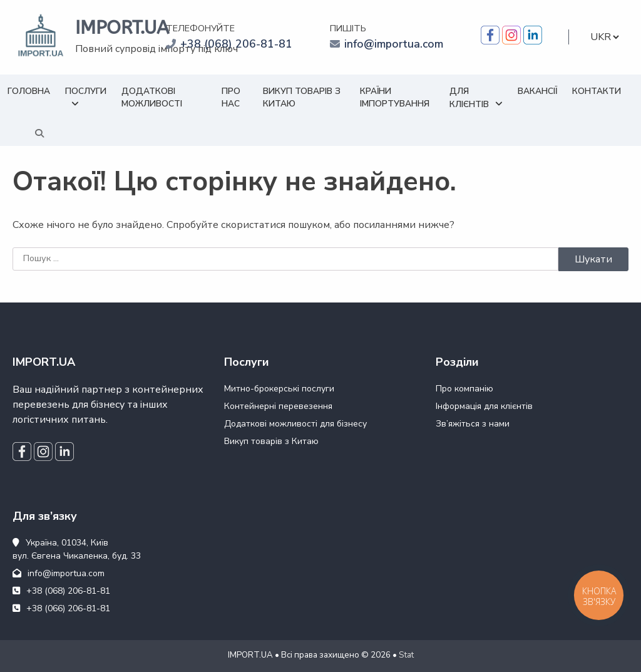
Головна (29, 91)
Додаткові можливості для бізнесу (295, 424)
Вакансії (537, 91)
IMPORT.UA (122, 28)
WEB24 (228, 662)
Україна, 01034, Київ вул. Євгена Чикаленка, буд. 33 (77, 549)
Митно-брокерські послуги (279, 389)
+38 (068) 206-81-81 (236, 44)
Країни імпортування (395, 97)
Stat (406, 655)
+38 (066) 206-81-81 (61, 608)
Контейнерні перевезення (278, 406)
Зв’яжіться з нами (473, 424)
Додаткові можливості (152, 97)
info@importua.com (394, 44)
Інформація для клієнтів (484, 406)
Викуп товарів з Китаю (302, 97)
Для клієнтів (469, 98)
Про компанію (464, 389)
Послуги (86, 91)
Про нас (231, 97)
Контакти (597, 91)
